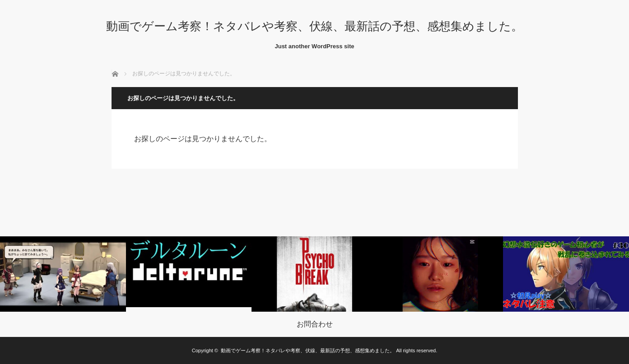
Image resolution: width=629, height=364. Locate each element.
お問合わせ (315, 324)
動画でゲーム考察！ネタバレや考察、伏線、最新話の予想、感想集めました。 (314, 26)
